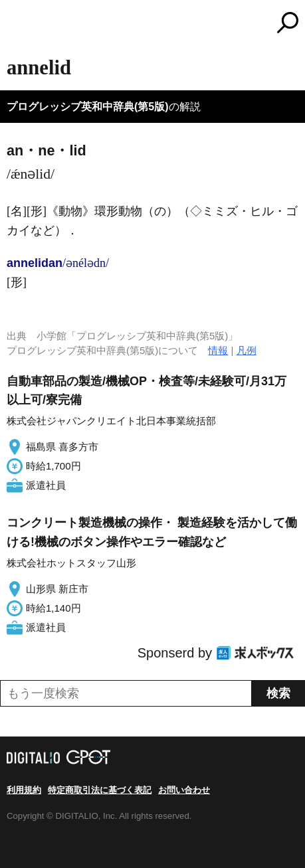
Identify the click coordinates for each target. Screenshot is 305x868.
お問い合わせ (184, 790)
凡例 (247, 350)
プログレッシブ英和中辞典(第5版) (88, 107)
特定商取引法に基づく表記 (100, 790)
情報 (218, 350)
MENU (17, 24)
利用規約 (24, 790)
